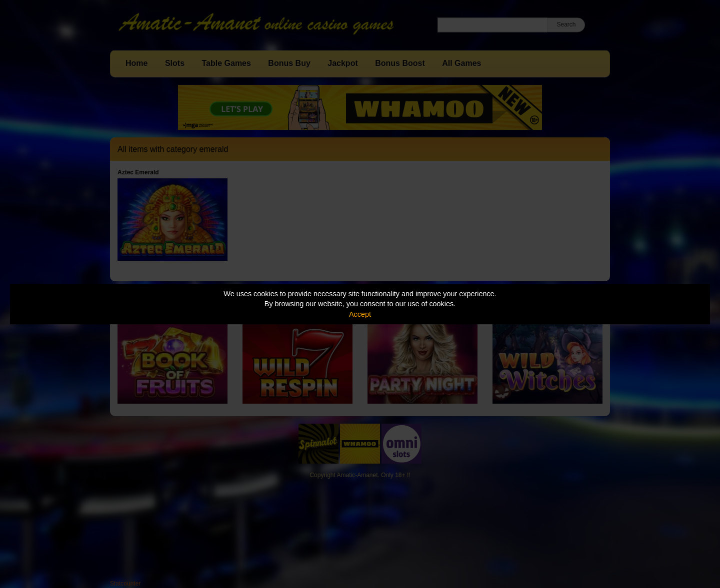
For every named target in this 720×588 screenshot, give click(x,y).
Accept (360, 314)
